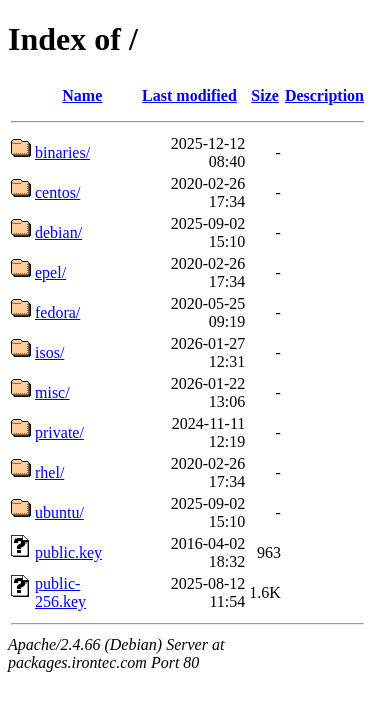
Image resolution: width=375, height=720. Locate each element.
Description (324, 95)
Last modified (189, 95)
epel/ (50, 272)
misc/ (52, 392)
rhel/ (49, 472)
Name (82, 95)
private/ (59, 432)
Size (265, 95)
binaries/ (62, 152)
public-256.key (60, 592)
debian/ (58, 232)
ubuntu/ (59, 512)
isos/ (49, 352)
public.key (68, 552)
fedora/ (57, 312)
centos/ (57, 192)
